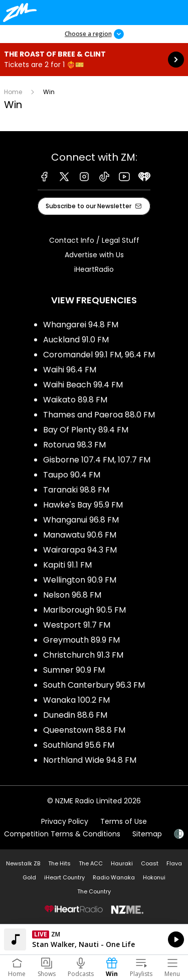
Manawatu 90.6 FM (80, 535)
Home (13, 92)
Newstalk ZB (23, 863)
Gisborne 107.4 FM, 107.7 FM (97, 460)
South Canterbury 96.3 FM (94, 685)
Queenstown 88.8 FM (84, 730)
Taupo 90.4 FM (72, 475)
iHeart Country (64, 877)
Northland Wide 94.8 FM (90, 760)
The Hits (59, 863)
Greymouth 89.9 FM (81, 640)
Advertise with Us (94, 255)
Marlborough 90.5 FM (84, 610)
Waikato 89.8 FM (75, 400)
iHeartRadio (94, 269)
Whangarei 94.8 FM (81, 325)
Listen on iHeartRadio (94, 939)
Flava (174, 863)
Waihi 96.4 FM (70, 370)
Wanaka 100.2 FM (76, 700)
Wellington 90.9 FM (80, 580)
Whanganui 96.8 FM (81, 520)
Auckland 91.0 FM (76, 340)
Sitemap (147, 834)
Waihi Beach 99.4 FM (83, 385)
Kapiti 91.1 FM (67, 565)
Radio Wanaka (114, 877)
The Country (94, 891)
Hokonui (154, 877)
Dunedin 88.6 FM (75, 715)
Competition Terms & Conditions (62, 834)
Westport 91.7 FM (77, 625)
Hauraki (122, 863)
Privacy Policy (65, 821)
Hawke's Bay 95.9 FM (83, 505)
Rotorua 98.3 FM (74, 445)
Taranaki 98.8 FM (76, 490)
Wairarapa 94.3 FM (80, 550)
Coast (150, 863)
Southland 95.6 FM (79, 745)
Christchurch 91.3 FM (83, 655)
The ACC (91, 863)
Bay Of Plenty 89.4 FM (86, 430)
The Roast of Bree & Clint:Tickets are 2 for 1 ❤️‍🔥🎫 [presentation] (94, 60)
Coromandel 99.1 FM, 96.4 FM (99, 355)
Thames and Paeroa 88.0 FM (99, 415)
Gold (29, 877)
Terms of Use (124, 821)
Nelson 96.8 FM (72, 595)
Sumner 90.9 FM (74, 670)
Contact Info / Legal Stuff (94, 240)
